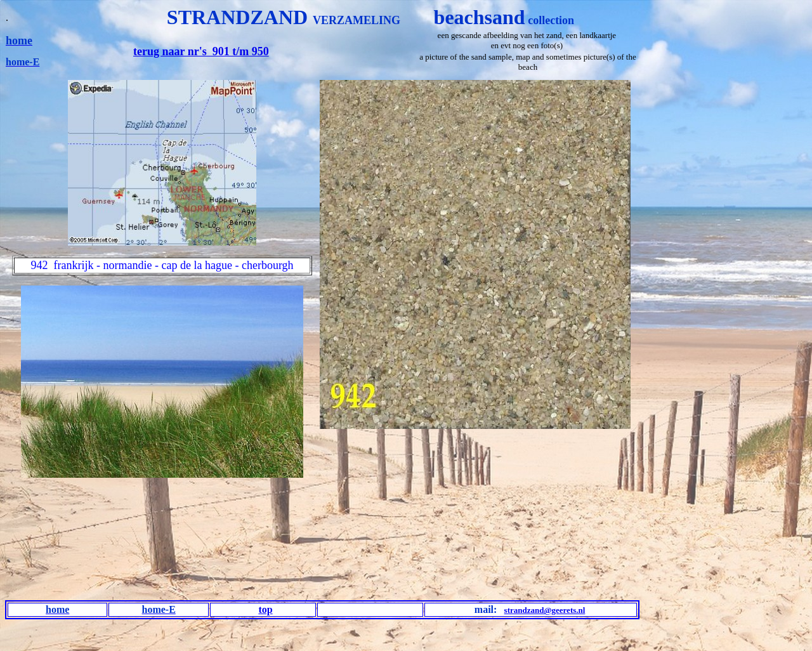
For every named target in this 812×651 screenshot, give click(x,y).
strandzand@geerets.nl (545, 610)
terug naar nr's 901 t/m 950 (201, 51)
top (265, 609)
